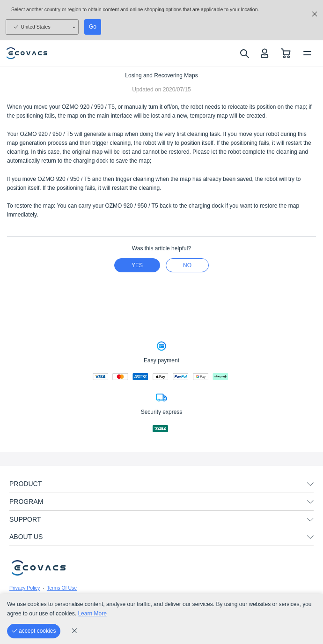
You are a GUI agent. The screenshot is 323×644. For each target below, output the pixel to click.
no (187, 265)
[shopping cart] (286, 53)
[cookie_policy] (74, 631)
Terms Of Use (62, 588)
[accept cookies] (34, 631)
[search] (244, 53)
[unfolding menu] (310, 484)
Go (93, 27)
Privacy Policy (25, 588)
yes (137, 265)
